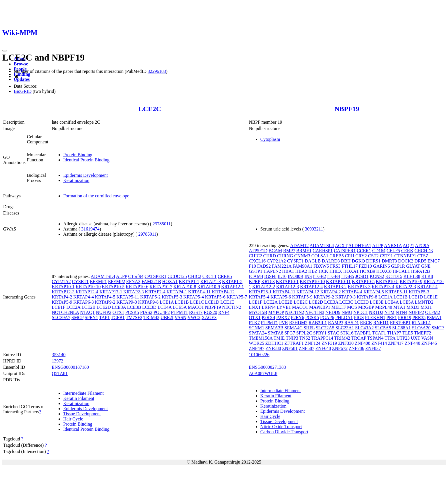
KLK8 (427, 276)
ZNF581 (290, 348)
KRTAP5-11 (128, 297)
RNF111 (381, 323)
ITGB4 (334, 276)
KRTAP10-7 (161, 287)
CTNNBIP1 (405, 256)
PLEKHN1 (375, 317)
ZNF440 (413, 343)
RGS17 (196, 312)
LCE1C (197, 302)
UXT (416, 338)
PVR (284, 323)
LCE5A (180, 307)
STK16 (347, 333)
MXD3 (413, 307)
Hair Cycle (73, 419)
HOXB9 (368, 271)
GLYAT (413, 266)
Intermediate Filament (83, 393)
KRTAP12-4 (87, 292)
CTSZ (423, 256)
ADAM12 (299, 245)
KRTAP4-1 (177, 292)
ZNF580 (273, 348)
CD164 (379, 251)
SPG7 (290, 333)
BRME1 (304, 251)
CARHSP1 (323, 251)
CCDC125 (177, 276)
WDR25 (256, 343)
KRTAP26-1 (260, 292)
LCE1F (58, 307)
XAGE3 (209, 317)
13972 (57, 361)
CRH (350, 256)
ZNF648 (323, 348)
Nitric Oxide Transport (281, 427)
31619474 (90, 229)
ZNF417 (396, 343)
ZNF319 (329, 343)
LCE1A (167, 302)
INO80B (296, 276)
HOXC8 (384, 271)
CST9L (386, 256)
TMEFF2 (423, 333)
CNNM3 (302, 256)
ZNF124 (313, 343)
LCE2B (88, 307)
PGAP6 (327, 317)
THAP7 (394, 333)
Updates (22, 79)
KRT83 (268, 281)
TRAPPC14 (322, 338)
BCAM (275, 251)
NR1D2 (376, 312)
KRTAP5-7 (237, 297)
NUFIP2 (103, 312)
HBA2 (301, 271)
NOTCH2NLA (65, 312)
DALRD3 (331, 261)
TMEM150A (261, 338)
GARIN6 (382, 266)
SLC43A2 (364, 328)
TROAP (359, 338)
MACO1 (196, 307)
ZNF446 (429, 343)
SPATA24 (258, 333)
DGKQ (358, 261)
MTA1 (399, 307)
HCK (323, 271)
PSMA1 (434, 317)
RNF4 (224, 312)
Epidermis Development (85, 175)
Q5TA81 (60, 373)
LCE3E (377, 302)
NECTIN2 (232, 307)
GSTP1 (256, 271)
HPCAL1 (401, 271)
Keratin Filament (79, 398)
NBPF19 (347, 109)
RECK (366, 323)
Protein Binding (78, 155)
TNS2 (305, 338)
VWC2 (194, 317)
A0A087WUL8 (263, 373)
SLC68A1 (402, 328)
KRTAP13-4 (383, 287)
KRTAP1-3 (211, 281)
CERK (407, 251)
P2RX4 (268, 317)
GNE (426, 266)
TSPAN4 (375, 338)
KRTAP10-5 (113, 287)
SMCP (77, 317)
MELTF (339, 307)
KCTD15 (394, 276)
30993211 (314, 229)
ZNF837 (373, 348)
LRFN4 (269, 307)
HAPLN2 (272, 271)
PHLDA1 (344, 317)
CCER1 (364, 251)
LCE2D (104, 307)
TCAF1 (379, 333)
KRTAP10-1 (63, 287)
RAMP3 (336, 323)
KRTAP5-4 (194, 297)
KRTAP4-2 (62, 297)
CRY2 (361, 256)
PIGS (359, 317)
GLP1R (398, 266)
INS (308, 276)
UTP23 (403, 338)
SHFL (309, 328)
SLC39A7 (61, 317)
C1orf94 (136, 276)
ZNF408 (363, 343)
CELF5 (393, 251)
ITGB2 (320, 276)
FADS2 (264, 266)
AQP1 (408, 245)
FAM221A (282, 266)
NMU (347, 312)
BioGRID (23, 91)
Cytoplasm (270, 139)
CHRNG (285, 256)
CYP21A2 (61, 281)
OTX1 (118, 312)
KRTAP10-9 (209, 287)
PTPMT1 (179, 312)
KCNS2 (377, 276)
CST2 (373, 256)
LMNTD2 (424, 302)
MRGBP (366, 307)
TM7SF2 (134, 317)
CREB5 (225, 276)
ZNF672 (340, 348)
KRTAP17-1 (111, 292)
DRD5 (421, 261)
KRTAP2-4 (155, 292)
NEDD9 (333, 312)
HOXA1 (170, 281)
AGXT (341, 245)
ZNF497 (257, 348)
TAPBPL (363, 333)
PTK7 (254, 323)
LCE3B (134, 307)
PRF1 (392, 317)
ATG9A (422, 245)
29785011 (162, 224)
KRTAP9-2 (105, 302)
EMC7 (434, 261)
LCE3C (346, 302)
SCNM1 (256, 328)
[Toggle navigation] (5, 51)
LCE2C (150, 109)
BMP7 (289, 251)
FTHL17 (350, 266)
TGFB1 (118, 317)
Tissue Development (82, 414)
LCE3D (149, 307)
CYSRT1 (80, 281)
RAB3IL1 (318, 323)
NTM (389, 312)
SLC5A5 (383, 328)
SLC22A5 (325, 328)
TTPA (390, 338)
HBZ (313, 271)
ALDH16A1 (360, 245)
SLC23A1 (345, 328)
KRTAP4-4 (84, 297)
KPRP (254, 281)
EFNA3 (133, 281)
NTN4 (402, 312)
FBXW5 (321, 266)
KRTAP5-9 (62, 302)
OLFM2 (433, 312)
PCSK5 (132, 312)
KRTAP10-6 (137, 287)
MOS (352, 307)
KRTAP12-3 (63, 292)
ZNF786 (356, 348)
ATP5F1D (258, 251)
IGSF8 (270, 276)
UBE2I (167, 317)
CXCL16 (257, 261)
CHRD (269, 256)
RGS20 (210, 312)
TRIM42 (151, 317)
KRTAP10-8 (185, 287)
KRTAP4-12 (223, 292)
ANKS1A (393, 245)
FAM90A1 (302, 266)
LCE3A (119, 307)
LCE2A (73, 307)
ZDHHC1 (274, 343)
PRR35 (419, 317)
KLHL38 (412, 276)
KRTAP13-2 (335, 287)
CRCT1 (209, 276)
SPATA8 (275, 333)
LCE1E (227, 302)
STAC (333, 333)
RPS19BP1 (400, 323)
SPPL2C (304, 333)
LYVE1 (284, 307)
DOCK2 (406, 261)
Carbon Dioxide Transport (284, 432)
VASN (181, 317)
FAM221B (151, 281)
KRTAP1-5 (232, 281)
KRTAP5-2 (151, 297)
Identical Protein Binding (86, 160)
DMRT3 (389, 261)
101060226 (259, 355)
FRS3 (335, 266)
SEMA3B (274, 328)
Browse (21, 64)
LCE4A (164, 307)
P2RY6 (297, 317)
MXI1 (426, 307)
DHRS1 (373, 261)
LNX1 (255, 307)
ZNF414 (379, 343)
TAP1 (104, 317)
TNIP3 (292, 338)
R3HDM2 (298, 323)
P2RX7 (283, 317)
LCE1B (182, 302)
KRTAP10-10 (88, 287)
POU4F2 (162, 312)
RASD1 (352, 323)
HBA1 (288, 271)
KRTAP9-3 (127, 302)
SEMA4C (294, 328)
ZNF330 (346, 343)
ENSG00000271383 (267, 367)
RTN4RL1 (421, 323)
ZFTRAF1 (294, 343)
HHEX (336, 271)
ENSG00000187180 (70, 367)
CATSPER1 (155, 276)
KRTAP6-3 (84, 302)
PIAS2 (146, 312)
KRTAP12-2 (264, 287)
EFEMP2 (117, 281)
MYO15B (258, 312)
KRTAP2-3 (134, 292)
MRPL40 (384, 307)
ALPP (122, 276)
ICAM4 (256, 276)
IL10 (282, 276)
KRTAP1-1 (189, 281)
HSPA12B (421, 271)
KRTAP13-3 (359, 287)
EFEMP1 (98, 281)
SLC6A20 (421, 328)
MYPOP (276, 312)
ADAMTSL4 (103, 276)
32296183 (157, 71)
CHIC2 (195, 276)
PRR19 (405, 317)
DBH (346, 261)
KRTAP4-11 (199, 292)
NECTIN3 (315, 312)
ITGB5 (348, 276)
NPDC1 (361, 312)
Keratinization (76, 180)
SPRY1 (91, 317)
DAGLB (313, 261)
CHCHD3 (424, 251)
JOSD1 (362, 276)
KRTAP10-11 (338, 281)
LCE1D (212, 302)
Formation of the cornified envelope (96, 196)
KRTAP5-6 (215, 297)
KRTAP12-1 (233, 287)
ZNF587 (307, 348)
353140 (59, 355)
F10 (252, 266)
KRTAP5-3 (172, 297)
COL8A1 (320, 256)
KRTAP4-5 (105, 297)
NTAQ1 (87, 312)
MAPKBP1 (320, 307)
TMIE (279, 338)
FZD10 (365, 266)
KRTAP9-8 (148, 302)
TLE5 (408, 333)
